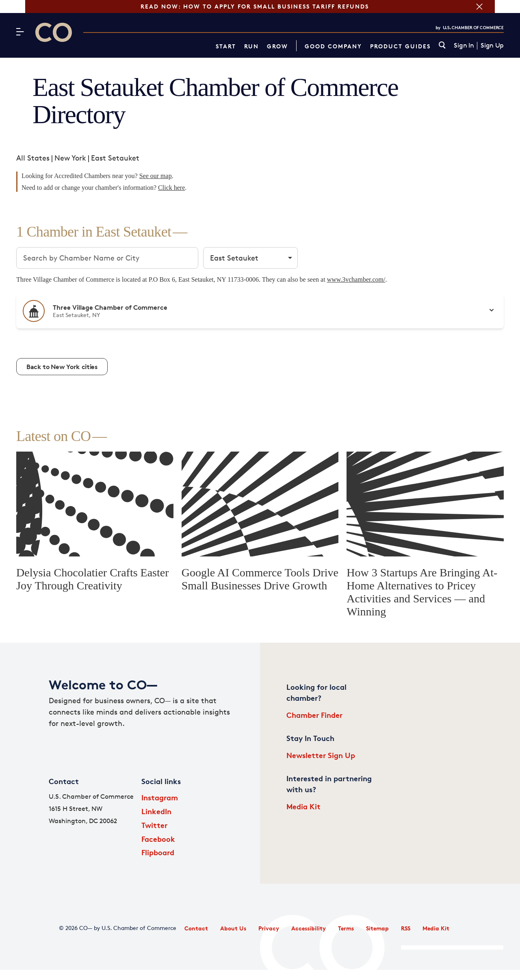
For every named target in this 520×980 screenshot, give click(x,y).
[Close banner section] (505, 7)
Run (251, 46)
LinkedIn (156, 811)
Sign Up (492, 46)
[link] (442, 46)
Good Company (333, 46)
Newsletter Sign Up (321, 755)
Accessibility (309, 928)
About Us (233, 928)
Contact (196, 928)
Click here (171, 188)
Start (226, 46)
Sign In (464, 46)
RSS (406, 928)
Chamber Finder (314, 715)
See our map (156, 176)
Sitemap (377, 928)
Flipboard (158, 852)
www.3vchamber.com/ (356, 279)
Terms (346, 928)
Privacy (269, 928)
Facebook (158, 839)
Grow (277, 46)
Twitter (154, 825)
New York (70, 158)
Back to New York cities (62, 367)
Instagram (160, 797)
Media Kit (303, 806)
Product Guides (400, 46)
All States (33, 158)
